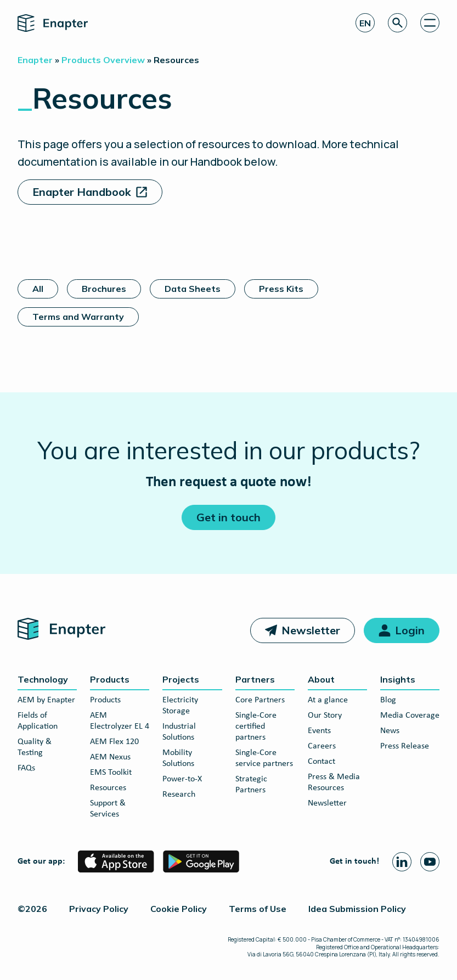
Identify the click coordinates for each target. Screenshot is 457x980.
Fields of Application (38, 721)
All (38, 289)
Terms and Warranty (78, 317)
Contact (321, 762)
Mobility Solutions (178, 758)
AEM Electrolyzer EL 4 (120, 721)
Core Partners (260, 700)
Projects (181, 679)
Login (410, 630)
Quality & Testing (35, 747)
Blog (388, 700)
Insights (398, 679)
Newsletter (311, 630)
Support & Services (108, 809)
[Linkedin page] (402, 862)
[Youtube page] (430, 862)
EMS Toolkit (111, 773)
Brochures (104, 289)
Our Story (325, 716)
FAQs (26, 768)
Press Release (405, 746)
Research (179, 795)
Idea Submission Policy (357, 909)
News (390, 731)
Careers (322, 746)
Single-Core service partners (264, 758)
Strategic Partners (251, 785)
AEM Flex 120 (114, 742)
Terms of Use (258, 909)
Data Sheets (193, 289)
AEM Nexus (110, 757)
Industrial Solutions (179, 732)
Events (319, 731)
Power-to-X (182, 779)
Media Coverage (410, 716)
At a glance (328, 700)
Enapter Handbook (82, 192)
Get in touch (228, 517)
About (321, 679)
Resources (108, 788)
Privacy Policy (99, 909)
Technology (43, 679)
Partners (255, 679)
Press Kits (281, 289)
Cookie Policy (179, 909)
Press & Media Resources (334, 782)
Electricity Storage (180, 706)
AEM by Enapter (46, 700)
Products (110, 679)
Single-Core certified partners (256, 726)
